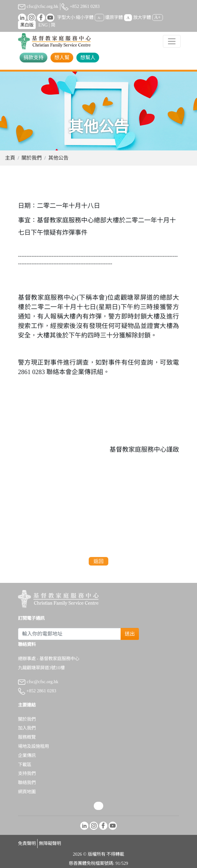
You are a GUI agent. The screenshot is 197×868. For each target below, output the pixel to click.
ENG (43, 25)
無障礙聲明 (50, 843)
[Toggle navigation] (172, 41)
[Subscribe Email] (69, 634)
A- (99, 18)
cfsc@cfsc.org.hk (38, 6)
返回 (98, 561)
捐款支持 (33, 58)
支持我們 (27, 773)
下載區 (25, 765)
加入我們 (27, 728)
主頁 (10, 158)
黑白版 (27, 25)
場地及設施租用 (33, 746)
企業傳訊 (27, 755)
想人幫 (62, 58)
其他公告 (58, 158)
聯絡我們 (27, 783)
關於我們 (32, 158)
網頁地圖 (27, 792)
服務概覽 (27, 737)
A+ (158, 17)
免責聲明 (27, 843)
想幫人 (88, 58)
